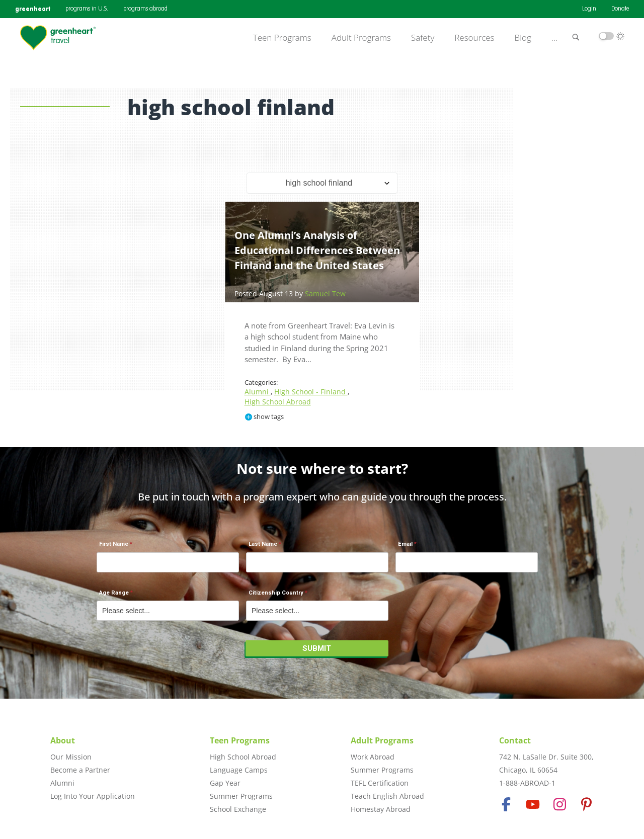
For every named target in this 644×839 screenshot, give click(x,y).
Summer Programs (241, 796)
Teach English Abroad (387, 796)
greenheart (33, 9)
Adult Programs (361, 38)
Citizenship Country (276, 593)
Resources (474, 38)
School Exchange (238, 809)
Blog (523, 38)
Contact (515, 740)
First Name (114, 544)
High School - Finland (311, 392)
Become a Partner (80, 770)
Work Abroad (373, 757)
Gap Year (225, 783)
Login (589, 9)
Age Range (114, 593)
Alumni (258, 392)
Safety (423, 38)
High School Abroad (278, 402)
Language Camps (239, 770)
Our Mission (71, 757)
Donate (620, 9)
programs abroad (145, 9)
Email (405, 544)
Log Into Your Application (93, 796)
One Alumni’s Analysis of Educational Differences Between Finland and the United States (317, 250)
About (63, 740)
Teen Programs (282, 38)
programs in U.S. (87, 9)
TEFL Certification (380, 783)
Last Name (263, 544)
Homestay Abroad (381, 809)
